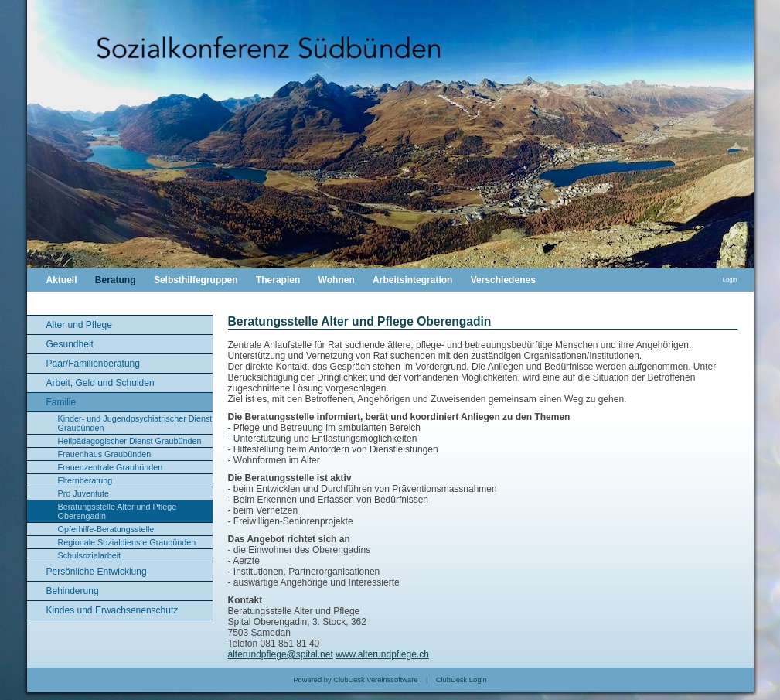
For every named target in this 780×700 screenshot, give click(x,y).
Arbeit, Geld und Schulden (100, 383)
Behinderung (73, 591)
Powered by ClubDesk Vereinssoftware (355, 680)
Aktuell (62, 280)
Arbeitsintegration (412, 280)
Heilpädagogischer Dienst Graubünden (130, 441)
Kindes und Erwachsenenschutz (112, 610)
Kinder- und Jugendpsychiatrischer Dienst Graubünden (135, 423)
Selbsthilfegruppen (196, 280)
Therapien (278, 280)
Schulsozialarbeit (90, 555)
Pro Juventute (84, 493)
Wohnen (337, 280)
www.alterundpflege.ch (382, 654)
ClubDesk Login (462, 680)
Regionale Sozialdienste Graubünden (127, 542)
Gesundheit (70, 344)
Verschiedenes (503, 280)
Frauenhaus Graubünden (105, 454)
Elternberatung (85, 480)
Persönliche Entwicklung (97, 572)
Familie (61, 402)
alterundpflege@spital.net (281, 654)
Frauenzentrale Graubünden (111, 467)
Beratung (116, 280)
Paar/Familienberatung (93, 364)
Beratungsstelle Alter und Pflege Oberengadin (118, 511)
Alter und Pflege (79, 325)
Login (730, 280)
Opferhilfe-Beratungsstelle (106, 529)
